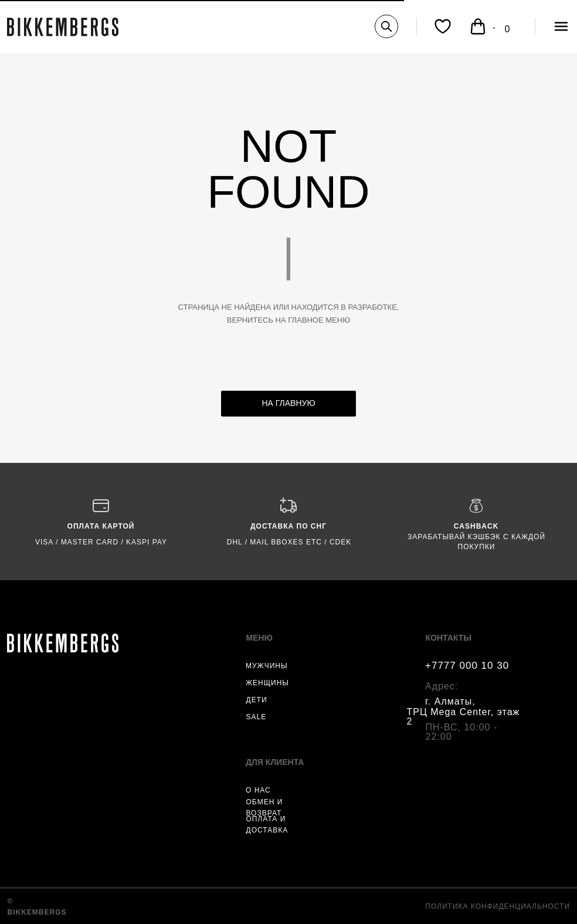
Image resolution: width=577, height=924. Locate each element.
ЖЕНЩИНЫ (267, 683)
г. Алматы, (450, 701)
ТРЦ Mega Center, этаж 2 (464, 717)
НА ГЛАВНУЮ (288, 403)
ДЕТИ (257, 700)
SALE (257, 717)
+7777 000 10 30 (467, 666)
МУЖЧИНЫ (267, 666)
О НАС (258, 790)
